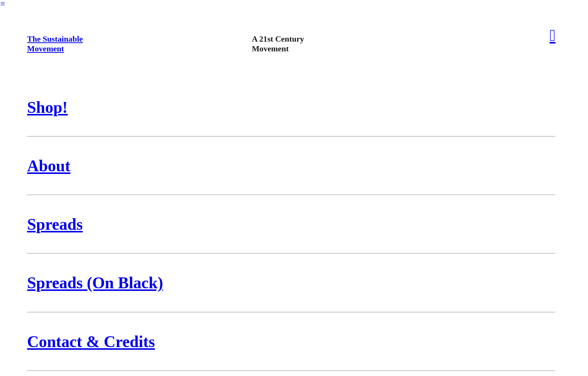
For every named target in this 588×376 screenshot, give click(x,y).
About (49, 166)
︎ (553, 35)
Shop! (47, 107)
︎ (3, 4)
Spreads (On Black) (95, 283)
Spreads (55, 224)
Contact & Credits (91, 342)
